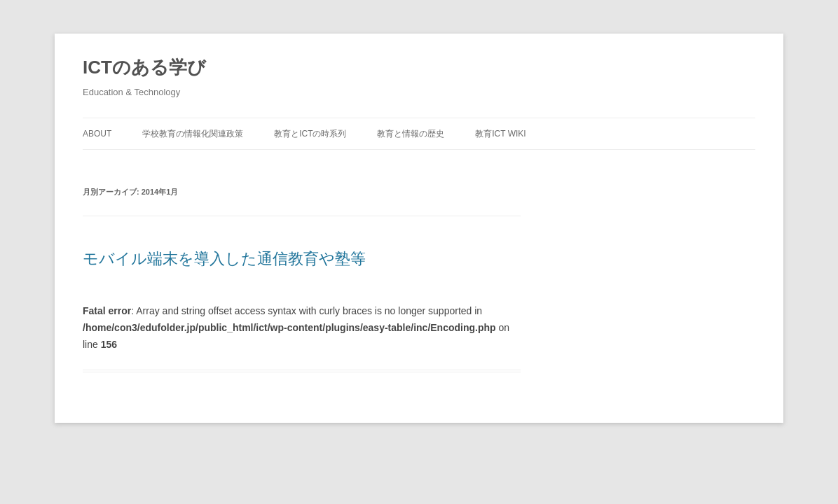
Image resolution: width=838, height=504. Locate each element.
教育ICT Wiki (500, 134)
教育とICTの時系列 (310, 134)
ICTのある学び (144, 67)
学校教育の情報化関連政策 (193, 134)
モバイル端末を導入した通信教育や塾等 (224, 259)
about (97, 134)
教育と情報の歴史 (411, 134)
